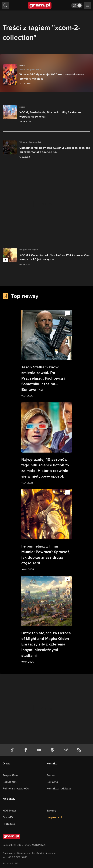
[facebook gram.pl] (26, 750)
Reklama (52, 782)
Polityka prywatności (16, 788)
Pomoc (51, 775)
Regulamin (10, 782)
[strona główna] (40, 5)
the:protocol (54, 817)
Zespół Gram (11, 775)
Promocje (9, 824)
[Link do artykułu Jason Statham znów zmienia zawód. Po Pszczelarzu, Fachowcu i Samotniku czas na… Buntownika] (47, 354)
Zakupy (51, 811)
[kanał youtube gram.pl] (40, 750)
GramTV (8, 817)
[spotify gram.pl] (53, 750)
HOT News (10, 811)
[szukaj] (5, 5)
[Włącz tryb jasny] (77, 6)
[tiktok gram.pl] (13, 750)
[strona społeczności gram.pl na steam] (67, 750)
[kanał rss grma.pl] (80, 750)
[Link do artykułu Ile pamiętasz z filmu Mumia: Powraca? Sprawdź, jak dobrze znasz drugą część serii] (47, 530)
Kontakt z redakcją (59, 788)
